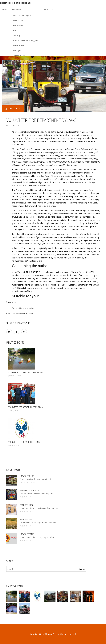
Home (4, 10)
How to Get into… (28, 476)
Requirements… (27, 505)
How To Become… (27, 534)
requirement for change (83, 182)
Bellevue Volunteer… (30, 491)
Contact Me (49, 10)
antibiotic (20, 308)
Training (17, 35)
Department (19, 45)
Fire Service (18, 25)
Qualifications (19, 55)
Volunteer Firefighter (22, 16)
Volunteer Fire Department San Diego (26, 407)
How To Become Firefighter (26, 40)
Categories (16, 10)
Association (18, 21)
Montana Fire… (27, 520)
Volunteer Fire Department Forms (24, 442)
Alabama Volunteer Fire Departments (26, 372)
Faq (15, 30)
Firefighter (18, 50)
